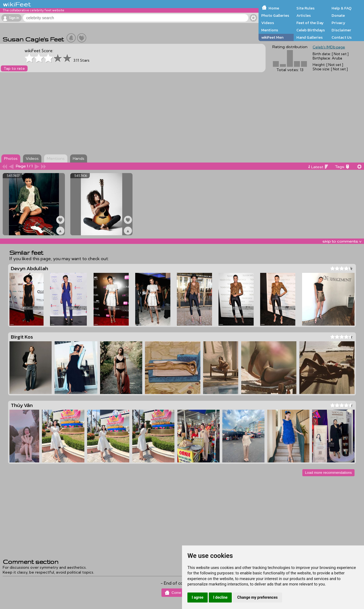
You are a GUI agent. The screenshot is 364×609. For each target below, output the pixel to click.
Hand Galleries (310, 37)
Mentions (270, 30)
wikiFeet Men (272, 37)
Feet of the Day (310, 23)
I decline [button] (220, 597)
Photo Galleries (275, 15)
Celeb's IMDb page (329, 47)
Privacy (338, 23)
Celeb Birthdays (311, 30)
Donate (338, 15)
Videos (268, 23)
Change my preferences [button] (257, 597)
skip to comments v (342, 241)
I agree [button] (198, 597)
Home (274, 8)
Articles (304, 15)
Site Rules (305, 8)
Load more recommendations (328, 473)
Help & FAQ (342, 8)
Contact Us (342, 37)
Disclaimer (341, 30)
